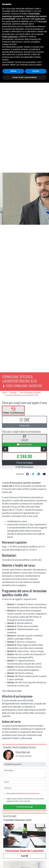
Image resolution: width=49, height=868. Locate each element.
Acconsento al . (23, 793)
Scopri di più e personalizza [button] (24, 77)
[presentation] (5, 449)
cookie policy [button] (40, 19)
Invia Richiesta (24, 807)
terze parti (43, 21)
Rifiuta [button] (13, 71)
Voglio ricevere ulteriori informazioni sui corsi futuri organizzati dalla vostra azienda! (25, 800)
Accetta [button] (36, 71)
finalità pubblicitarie (10, 37)
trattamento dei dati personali (28, 793)
